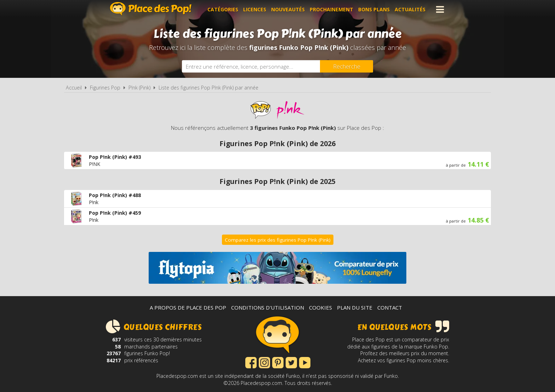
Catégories (223, 9)
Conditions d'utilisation (268, 307)
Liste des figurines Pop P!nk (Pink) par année (208, 88)
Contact (390, 307)
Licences (255, 9)
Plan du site (355, 307)
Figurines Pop (105, 88)
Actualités (410, 9)
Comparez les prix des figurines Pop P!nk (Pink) (278, 240)
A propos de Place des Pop (188, 307)
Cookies (321, 307)
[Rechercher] (347, 66)
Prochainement (331, 9)
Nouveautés (288, 9)
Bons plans (374, 9)
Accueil (74, 88)
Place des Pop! (151, 9)
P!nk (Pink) (139, 88)
